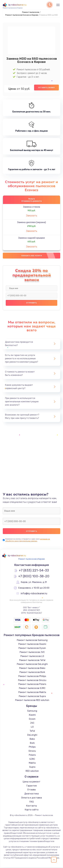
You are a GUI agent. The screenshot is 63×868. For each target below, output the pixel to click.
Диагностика (31, 794)
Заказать (32, 216)
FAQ (32, 802)
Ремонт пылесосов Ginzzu (32, 680)
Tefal (32, 731)
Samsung (32, 711)
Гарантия (32, 786)
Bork (32, 743)
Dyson (32, 719)
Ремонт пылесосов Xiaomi (32, 644)
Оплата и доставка (31, 798)
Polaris (32, 755)
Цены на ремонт (31, 782)
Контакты (31, 806)
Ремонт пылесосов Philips (32, 676)
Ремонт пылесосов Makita (32, 692)
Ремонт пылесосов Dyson (32, 648)
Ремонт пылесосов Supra (32, 696)
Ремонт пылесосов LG (32, 656)
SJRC (32, 759)
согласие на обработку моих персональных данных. (28, 540)
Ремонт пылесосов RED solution (32, 700)
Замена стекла (32, 207)
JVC (32, 723)
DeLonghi (32, 735)
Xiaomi (32, 715)
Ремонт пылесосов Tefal (32, 660)
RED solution (32, 771)
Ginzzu (32, 751)
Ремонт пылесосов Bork (32, 672)
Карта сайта (32, 810)
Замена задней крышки (31, 238)
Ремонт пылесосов (31, 12)
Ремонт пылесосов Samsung (32, 640)
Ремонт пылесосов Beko (32, 668)
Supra (32, 767)
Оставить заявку (46, 88)
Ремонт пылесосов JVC (32, 652)
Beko (32, 739)
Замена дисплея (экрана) (31, 222)
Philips (32, 747)
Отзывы (31, 790)
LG (32, 727)
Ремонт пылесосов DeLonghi (32, 664)
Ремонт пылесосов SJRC (32, 688)
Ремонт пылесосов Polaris (32, 684)
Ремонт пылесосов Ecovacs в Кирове (22, 15)
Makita (32, 763)
